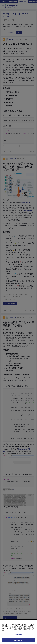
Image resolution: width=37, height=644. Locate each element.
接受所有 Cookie (18, 641)
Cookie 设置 (18, 636)
